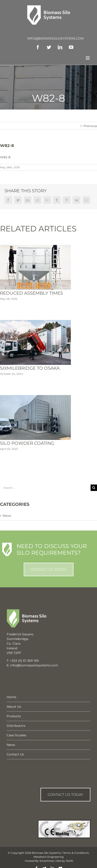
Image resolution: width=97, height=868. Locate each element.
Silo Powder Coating (27, 443)
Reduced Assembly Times (31, 293)
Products (14, 716)
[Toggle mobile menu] (88, 58)
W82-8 (5, 157)
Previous (90, 126)
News (7, 516)
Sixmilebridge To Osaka (30, 368)
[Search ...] (45, 488)
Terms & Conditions (76, 853)
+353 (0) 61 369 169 (24, 661)
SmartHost (47, 861)
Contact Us (15, 754)
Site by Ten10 (65, 861)
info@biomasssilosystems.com (55, 38)
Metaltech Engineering (48, 857)
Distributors (16, 726)
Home (11, 697)
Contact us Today (65, 795)
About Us (14, 707)
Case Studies (16, 735)
